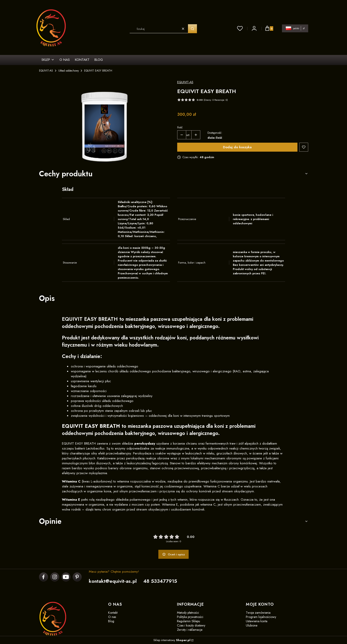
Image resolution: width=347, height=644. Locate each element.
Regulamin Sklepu (189, 621)
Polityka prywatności (190, 617)
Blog (111, 621)
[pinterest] (77, 577)
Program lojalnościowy (261, 617)
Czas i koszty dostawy (191, 625)
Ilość (180, 127)
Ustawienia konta (257, 621)
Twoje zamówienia (258, 613)
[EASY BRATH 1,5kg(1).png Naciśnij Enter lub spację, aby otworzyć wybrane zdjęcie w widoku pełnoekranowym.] (105, 122)
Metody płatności (188, 613)
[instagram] (55, 577)
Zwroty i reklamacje (190, 630)
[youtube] (66, 577)
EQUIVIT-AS (46, 71)
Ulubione (252, 625)
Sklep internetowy (172, 640)
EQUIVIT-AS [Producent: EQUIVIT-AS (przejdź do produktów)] (185, 82)
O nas (112, 617)
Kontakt (113, 613)
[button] (192, 29)
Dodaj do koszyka (237, 147)
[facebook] (43, 577)
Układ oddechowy (69, 71)
